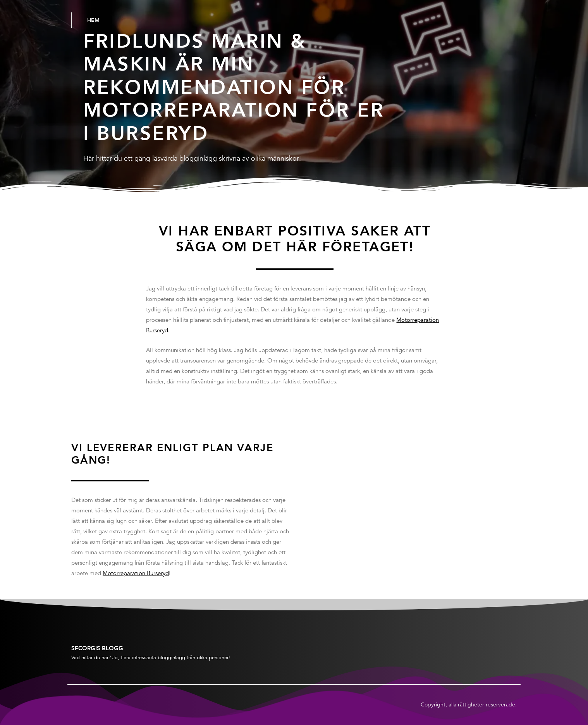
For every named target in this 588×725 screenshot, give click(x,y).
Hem (93, 20)
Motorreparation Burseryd (136, 573)
